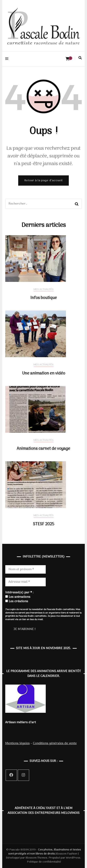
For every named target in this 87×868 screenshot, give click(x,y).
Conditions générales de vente (55, 743)
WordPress (73, 858)
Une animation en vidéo (44, 373)
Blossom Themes (36, 858)
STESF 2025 (44, 524)
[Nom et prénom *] (25, 569)
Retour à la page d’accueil (43, 181)
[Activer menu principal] (8, 59)
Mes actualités (44, 290)
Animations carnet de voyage (43, 449)
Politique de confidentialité (44, 862)
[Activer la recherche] (80, 58)
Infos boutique (44, 298)
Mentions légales (18, 743)
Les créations (17, 601)
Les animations (18, 597)
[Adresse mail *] (25, 582)
